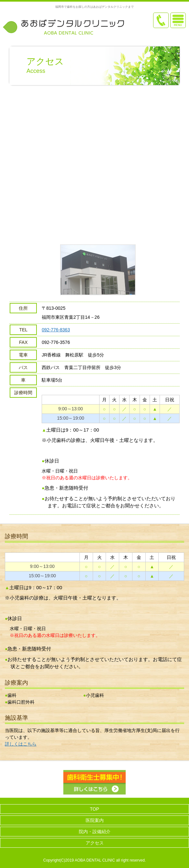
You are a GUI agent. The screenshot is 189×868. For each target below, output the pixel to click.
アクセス (95, 843)
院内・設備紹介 (95, 832)
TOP (94, 809)
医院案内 (95, 820)
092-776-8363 (56, 330)
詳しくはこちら (21, 744)
